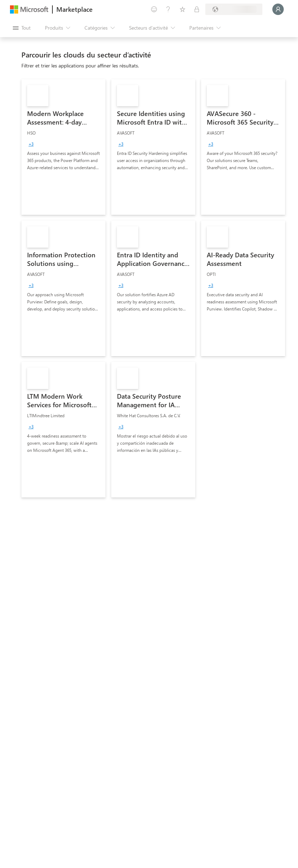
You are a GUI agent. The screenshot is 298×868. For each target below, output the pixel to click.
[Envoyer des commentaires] (154, 9)
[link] (63, 147)
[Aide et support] (168, 9)
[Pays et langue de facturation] (234, 9)
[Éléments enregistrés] (183, 9)
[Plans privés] (197, 9)
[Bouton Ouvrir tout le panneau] (22, 28)
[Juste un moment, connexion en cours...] (278, 9)
